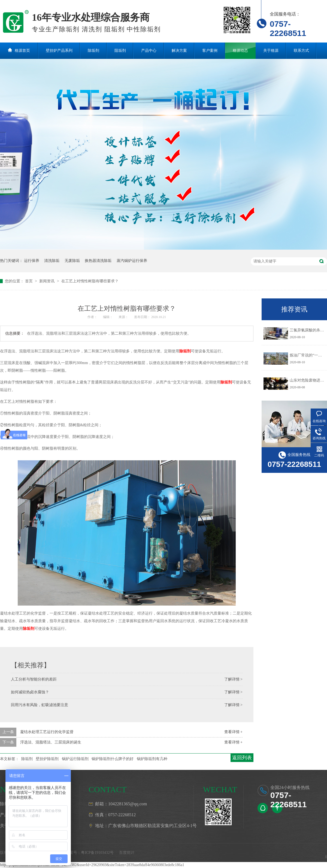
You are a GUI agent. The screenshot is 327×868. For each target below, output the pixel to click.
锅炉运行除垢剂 (75, 759)
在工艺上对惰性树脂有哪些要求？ (90, 281)
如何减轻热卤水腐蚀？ (30, 692)
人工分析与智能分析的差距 (34, 679)
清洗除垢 (52, 261)
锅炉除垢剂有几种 (152, 759)
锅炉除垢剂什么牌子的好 (113, 759)
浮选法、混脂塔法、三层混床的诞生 (51, 742)
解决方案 (179, 51)
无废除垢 (72, 261)
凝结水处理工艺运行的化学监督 (47, 732)
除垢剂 (93, 51)
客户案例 (210, 51)
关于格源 (271, 51)
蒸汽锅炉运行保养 (132, 261)
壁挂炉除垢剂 (47, 759)
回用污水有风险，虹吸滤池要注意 (40, 705)
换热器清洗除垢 (98, 261)
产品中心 (149, 51)
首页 (29, 281)
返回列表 (242, 758)
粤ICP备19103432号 (97, 853)
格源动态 (240, 51)
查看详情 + (233, 732)
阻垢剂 (120, 51)
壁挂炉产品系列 (59, 51)
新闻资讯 (47, 281)
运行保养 (32, 261)
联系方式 (301, 51)
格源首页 (22, 51)
